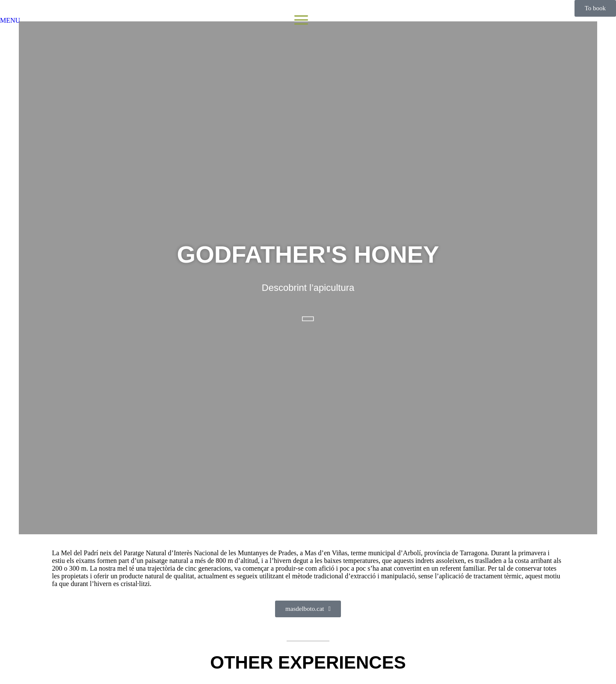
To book (595, 8)
